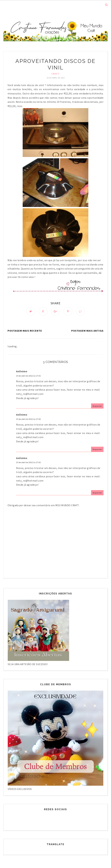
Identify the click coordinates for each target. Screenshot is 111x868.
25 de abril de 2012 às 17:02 (28, 419)
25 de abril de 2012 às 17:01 (28, 376)
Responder (97, 406)
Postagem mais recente (25, 331)
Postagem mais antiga (87, 331)
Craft (55, 74)
